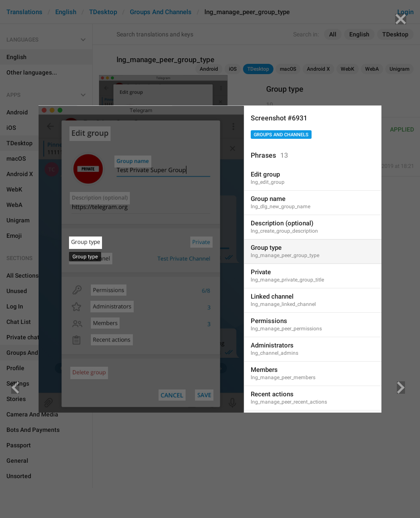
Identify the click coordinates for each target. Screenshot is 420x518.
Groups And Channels (281, 135)
